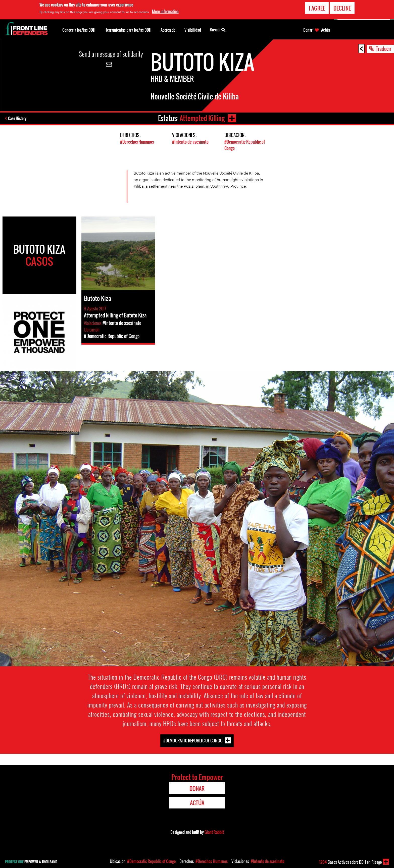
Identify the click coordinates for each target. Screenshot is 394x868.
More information (165, 10)
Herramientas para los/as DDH (128, 30)
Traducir (384, 48)
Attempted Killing (202, 118)
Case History (17, 118)
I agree (317, 7)
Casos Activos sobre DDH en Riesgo (350, 862)
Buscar (218, 29)
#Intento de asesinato (190, 142)
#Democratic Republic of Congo (193, 741)
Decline (342, 7)
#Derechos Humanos (137, 142)
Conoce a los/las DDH (79, 30)
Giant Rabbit (214, 832)
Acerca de (168, 30)
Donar (308, 30)
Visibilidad (193, 30)
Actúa (326, 30)
